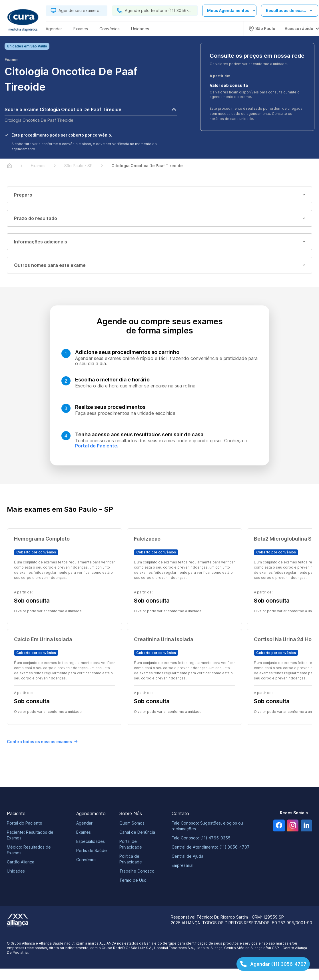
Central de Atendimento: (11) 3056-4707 (211, 847)
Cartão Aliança (21, 862)
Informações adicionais (159, 242)
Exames (84, 832)
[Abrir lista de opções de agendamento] (229, 11)
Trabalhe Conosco (137, 871)
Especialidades (91, 841)
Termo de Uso (133, 880)
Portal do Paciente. (97, 446)
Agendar (84, 823)
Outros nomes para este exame (159, 265)
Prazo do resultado (159, 218)
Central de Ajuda (187, 856)
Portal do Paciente (25, 823)
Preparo (159, 195)
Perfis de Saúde (92, 850)
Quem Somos (132, 823)
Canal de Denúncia (137, 832)
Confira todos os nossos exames (42, 742)
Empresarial (182, 865)
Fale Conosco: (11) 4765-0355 (201, 838)
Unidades (16, 871)
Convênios (86, 860)
